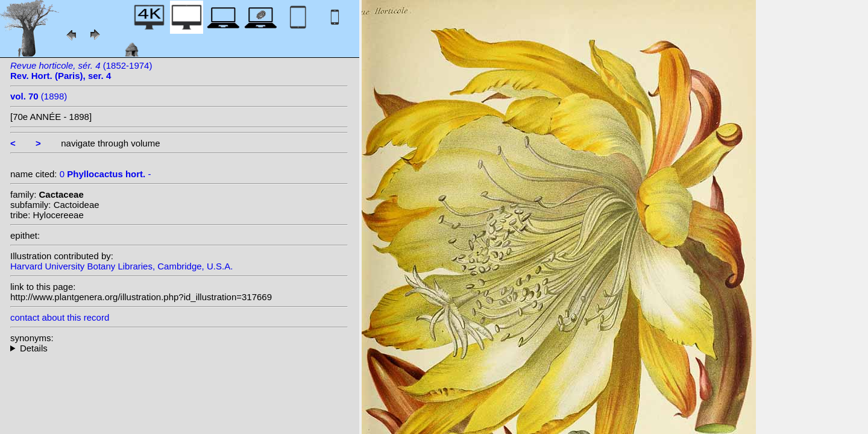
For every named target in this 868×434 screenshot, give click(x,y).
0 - (105, 174)
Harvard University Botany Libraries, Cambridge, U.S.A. (121, 266)
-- (179, 348)
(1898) (39, 96)
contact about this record (60, 317)
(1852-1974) (81, 71)
